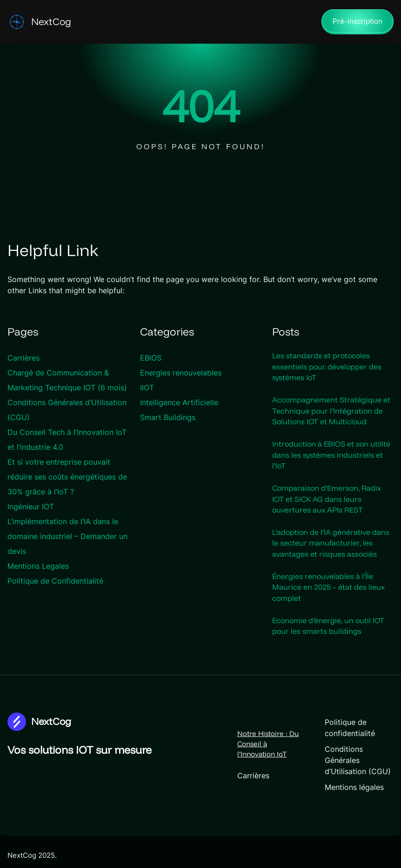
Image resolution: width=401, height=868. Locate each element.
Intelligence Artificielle (179, 403)
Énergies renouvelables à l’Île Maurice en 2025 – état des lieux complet (328, 590)
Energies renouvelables (181, 373)
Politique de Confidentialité (55, 581)
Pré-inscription (358, 21)
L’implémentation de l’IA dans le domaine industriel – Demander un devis (67, 537)
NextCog (51, 21)
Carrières (23, 358)
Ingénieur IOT (31, 507)
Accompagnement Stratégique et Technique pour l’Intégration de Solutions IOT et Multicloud (331, 412)
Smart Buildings (168, 418)
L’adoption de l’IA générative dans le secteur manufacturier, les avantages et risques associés (331, 545)
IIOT (147, 388)
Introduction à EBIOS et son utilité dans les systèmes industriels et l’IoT (331, 456)
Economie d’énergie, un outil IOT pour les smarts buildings (328, 629)
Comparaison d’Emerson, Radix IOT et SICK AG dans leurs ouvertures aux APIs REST (327, 500)
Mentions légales (336, 779)
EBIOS (151, 358)
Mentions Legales (38, 566)
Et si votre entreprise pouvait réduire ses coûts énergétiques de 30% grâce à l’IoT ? (67, 477)
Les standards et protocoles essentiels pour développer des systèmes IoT (327, 367)
